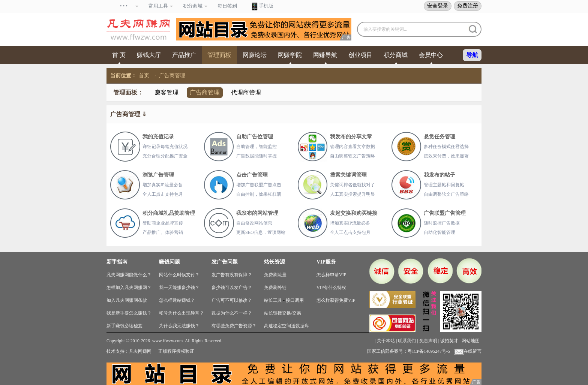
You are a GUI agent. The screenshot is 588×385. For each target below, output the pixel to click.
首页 (144, 76)
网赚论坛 (255, 55)
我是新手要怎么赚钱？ (129, 313)
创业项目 (360, 55)
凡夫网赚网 (140, 351)
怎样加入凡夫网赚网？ (129, 288)
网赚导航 (325, 55)
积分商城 (396, 55)
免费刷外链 (275, 288)
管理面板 (219, 55)
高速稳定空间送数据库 (286, 326)
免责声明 (428, 341)
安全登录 (438, 6)
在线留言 (468, 351)
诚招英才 (449, 341)
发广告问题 (225, 262)
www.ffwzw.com (168, 341)
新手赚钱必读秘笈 (124, 326)
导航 (472, 55)
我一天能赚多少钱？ (179, 288)
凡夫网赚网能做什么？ (129, 275)
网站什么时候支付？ (179, 275)
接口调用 (295, 300)
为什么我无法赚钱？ (179, 326)
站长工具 (273, 300)
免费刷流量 (275, 275)
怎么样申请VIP (331, 275)
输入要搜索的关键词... (385, 29)
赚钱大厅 (149, 55)
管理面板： (128, 92)
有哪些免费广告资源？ (234, 326)
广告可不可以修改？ (232, 300)
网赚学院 (290, 55)
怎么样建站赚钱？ (177, 300)
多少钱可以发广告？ (232, 288)
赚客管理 (166, 92)
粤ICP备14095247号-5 (429, 351)
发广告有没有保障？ (232, 275)
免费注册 (468, 6)
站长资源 (274, 262)
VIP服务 (326, 262)
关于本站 (386, 341)
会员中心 (431, 55)
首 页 (119, 55)
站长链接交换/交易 (283, 313)
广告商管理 (172, 76)
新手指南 (117, 262)
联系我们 (407, 341)
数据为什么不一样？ (232, 313)
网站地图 (471, 341)
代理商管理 (246, 92)
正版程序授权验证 (176, 351)
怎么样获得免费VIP (336, 300)
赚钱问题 (169, 262)
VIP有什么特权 (331, 288)
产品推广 (184, 55)
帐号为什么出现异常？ (181, 313)
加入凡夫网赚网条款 (127, 300)
